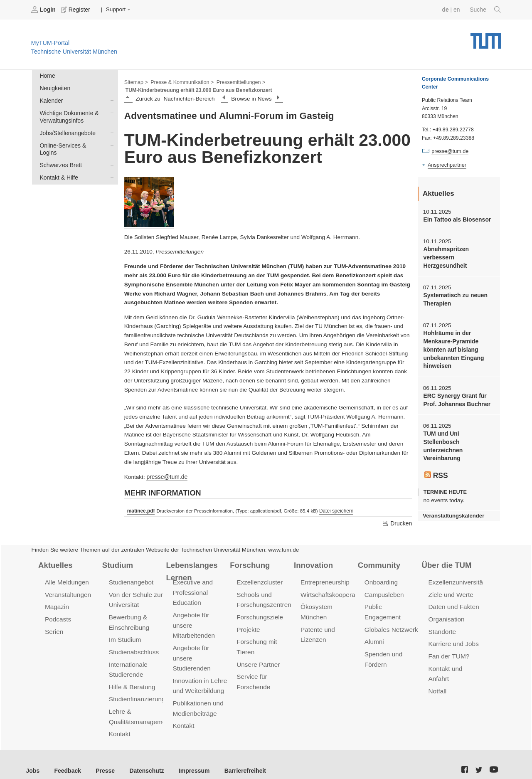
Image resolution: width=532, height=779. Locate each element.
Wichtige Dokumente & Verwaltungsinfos (110, 111)
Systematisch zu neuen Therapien (454, 298)
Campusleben (384, 586)
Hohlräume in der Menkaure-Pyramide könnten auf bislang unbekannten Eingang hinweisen (453, 348)
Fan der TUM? (448, 646)
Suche (486, 10)
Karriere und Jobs (453, 634)
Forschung (249, 556)
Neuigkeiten (110, 87)
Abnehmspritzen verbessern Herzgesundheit (445, 256)
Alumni (374, 622)
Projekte (248, 620)
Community (378, 556)
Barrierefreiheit (239, 758)
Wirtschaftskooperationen (336, 586)
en (457, 9)
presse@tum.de (166, 469)
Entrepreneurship (324, 574)
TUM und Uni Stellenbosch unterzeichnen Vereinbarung (442, 442)
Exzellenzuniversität (456, 574)
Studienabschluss (133, 642)
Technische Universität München (486, 38)
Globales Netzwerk (391, 610)
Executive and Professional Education (192, 584)
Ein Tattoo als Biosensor (456, 219)
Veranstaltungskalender (453, 511)
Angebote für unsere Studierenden (191, 647)
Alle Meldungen (66, 574)
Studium (117, 556)
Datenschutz (144, 758)
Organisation (446, 610)
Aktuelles (55, 556)
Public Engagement (392, 598)
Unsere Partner (257, 654)
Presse (103, 758)
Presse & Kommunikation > (181, 81)
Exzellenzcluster (259, 574)
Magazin (57, 598)
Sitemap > (136, 81)
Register (76, 10)
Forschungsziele (259, 608)
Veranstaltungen (67, 586)
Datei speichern (335, 503)
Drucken (397, 515)
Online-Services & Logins (110, 143)
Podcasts (58, 610)
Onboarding (381, 574)
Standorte (442, 622)
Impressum (190, 758)
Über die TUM (446, 556)
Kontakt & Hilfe (110, 167)
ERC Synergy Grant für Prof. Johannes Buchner (456, 397)
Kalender (110, 99)
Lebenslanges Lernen (191, 562)
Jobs (33, 758)
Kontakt (119, 722)
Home (47, 75)
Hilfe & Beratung (132, 676)
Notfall (437, 680)
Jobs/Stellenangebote (110, 131)
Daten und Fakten (453, 598)
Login (44, 10)
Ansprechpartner (446, 165)
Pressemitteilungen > (238, 81)
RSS (436, 471)
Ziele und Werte (450, 586)
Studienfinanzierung (136, 688)
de (446, 9)
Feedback (67, 758)
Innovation (313, 556)
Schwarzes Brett (110, 155)
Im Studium (125, 630)
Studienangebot (131, 574)
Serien (54, 622)
